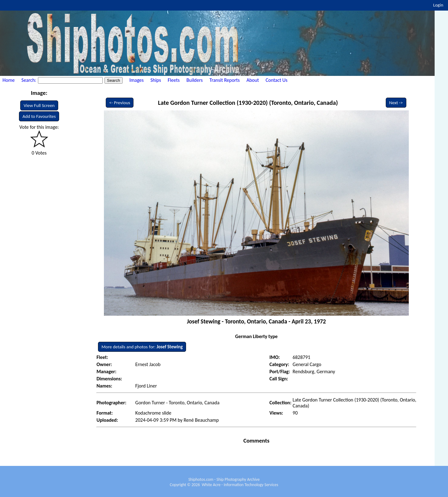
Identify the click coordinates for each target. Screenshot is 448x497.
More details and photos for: (142, 347)
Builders (194, 80)
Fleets (174, 80)
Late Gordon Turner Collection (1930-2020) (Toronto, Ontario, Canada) (248, 103)
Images (137, 80)
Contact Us (277, 80)
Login (438, 5)
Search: (29, 80)
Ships (156, 80)
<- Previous (120, 103)
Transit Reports (224, 80)
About (253, 80)
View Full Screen (39, 105)
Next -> (396, 103)
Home (9, 80)
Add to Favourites (39, 116)
